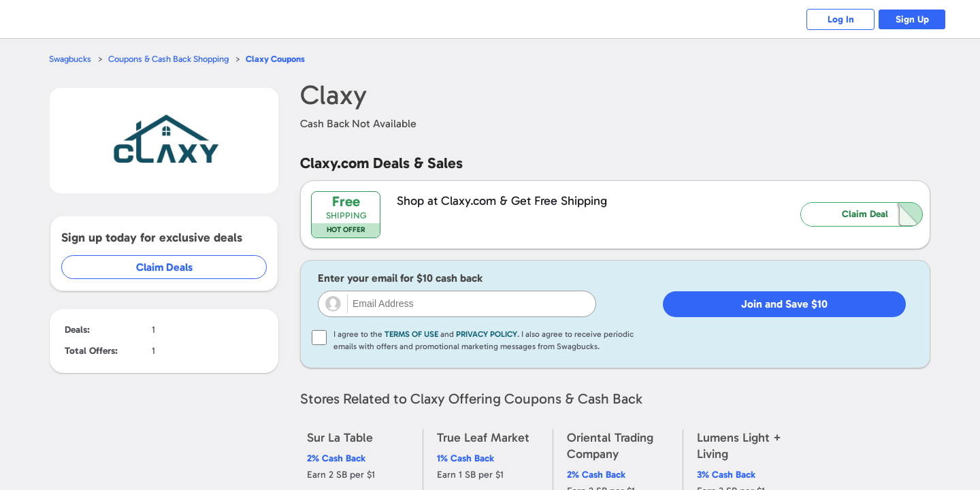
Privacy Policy (487, 334)
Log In (841, 19)
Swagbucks (70, 59)
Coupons (275, 59)
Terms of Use (411, 334)
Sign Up (912, 19)
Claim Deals (164, 267)
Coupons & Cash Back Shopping (168, 59)
